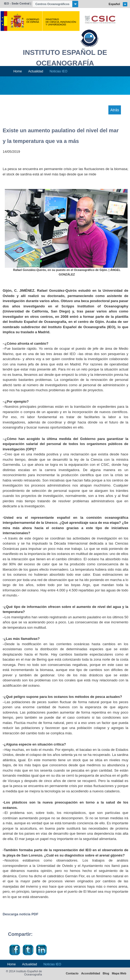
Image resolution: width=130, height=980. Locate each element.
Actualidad (36, 71)
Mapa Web (119, 973)
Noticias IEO (59, 71)
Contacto (72, 973)
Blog (106, 973)
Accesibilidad (91, 973)
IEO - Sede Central (17, 3)
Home (18, 71)
